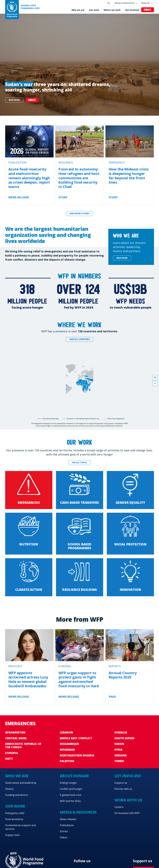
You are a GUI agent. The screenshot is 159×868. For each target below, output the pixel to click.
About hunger (74, 776)
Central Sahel (16, 738)
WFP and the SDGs (70, 801)
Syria (118, 750)
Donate (148, 10)
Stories (64, 831)
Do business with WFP (127, 813)
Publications (67, 825)
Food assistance (14, 819)
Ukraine (121, 755)
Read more (14, 100)
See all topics (80, 463)
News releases (68, 819)
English (145, 3)
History (9, 789)
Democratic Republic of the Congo (23, 745)
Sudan (119, 744)
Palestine (67, 761)
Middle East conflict (76, 738)
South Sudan (124, 738)
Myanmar (67, 750)
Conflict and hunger (71, 789)
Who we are (78, 10)
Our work (94, 10)
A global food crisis (71, 795)
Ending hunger (68, 783)
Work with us (128, 800)
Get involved (132, 10)
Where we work (112, 10)
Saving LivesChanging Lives (30, 7)
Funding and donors (17, 795)
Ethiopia (12, 753)
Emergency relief (15, 813)
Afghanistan (15, 732)
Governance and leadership (21, 783)
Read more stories (80, 213)
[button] (155, 378)
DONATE (32, 100)
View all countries (79, 339)
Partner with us (123, 789)
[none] (79, 65)
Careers (119, 807)
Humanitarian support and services (20, 827)
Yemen (119, 761)
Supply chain (12, 835)
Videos (64, 837)
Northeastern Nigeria (77, 755)
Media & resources (125, 3)
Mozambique (69, 744)
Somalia (121, 732)
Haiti (9, 759)
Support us (121, 783)
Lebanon (66, 732)
